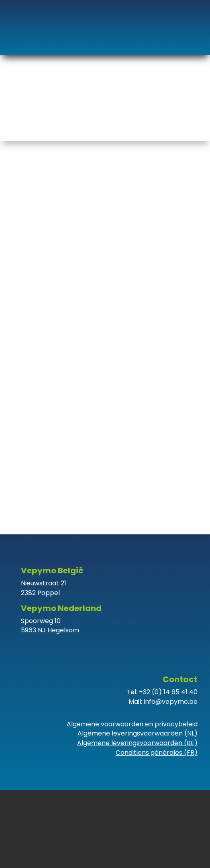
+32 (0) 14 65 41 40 (168, 692)
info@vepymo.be (171, 702)
